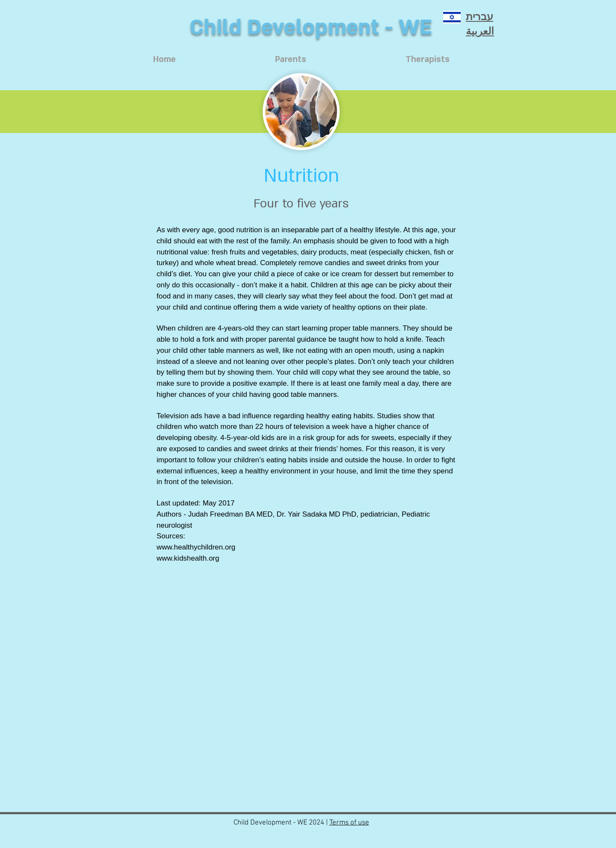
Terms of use (349, 823)
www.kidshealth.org (188, 558)
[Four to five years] (301, 204)
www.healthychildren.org (196, 547)
